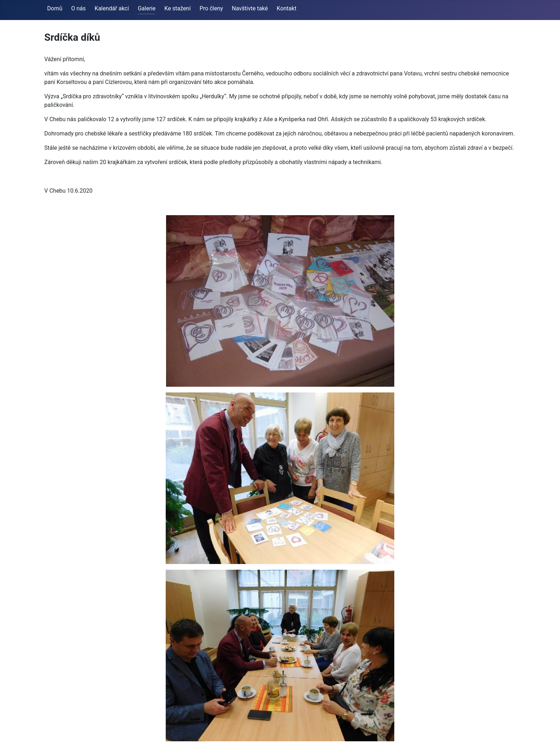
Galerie (147, 8)
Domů (55, 8)
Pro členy (211, 8)
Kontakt (287, 8)
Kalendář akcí (112, 8)
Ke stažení (177, 8)
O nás (78, 8)
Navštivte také (250, 8)
